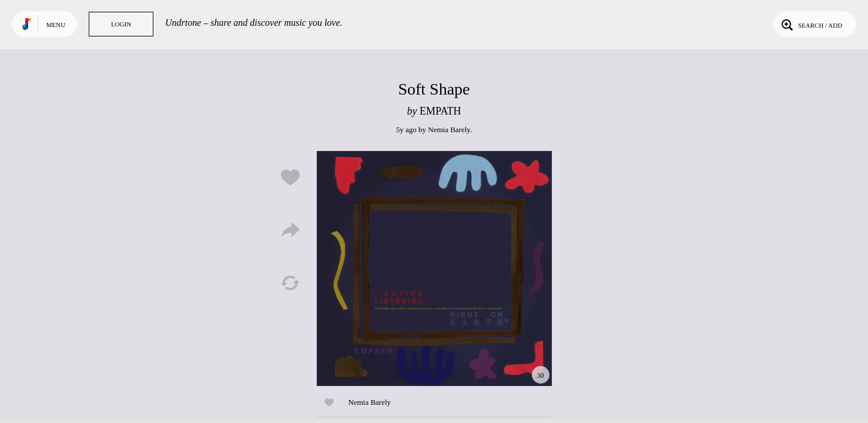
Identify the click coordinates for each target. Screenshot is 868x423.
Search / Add (811, 24)
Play (434, 268)
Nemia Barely (449, 130)
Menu (56, 25)
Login (121, 24)
